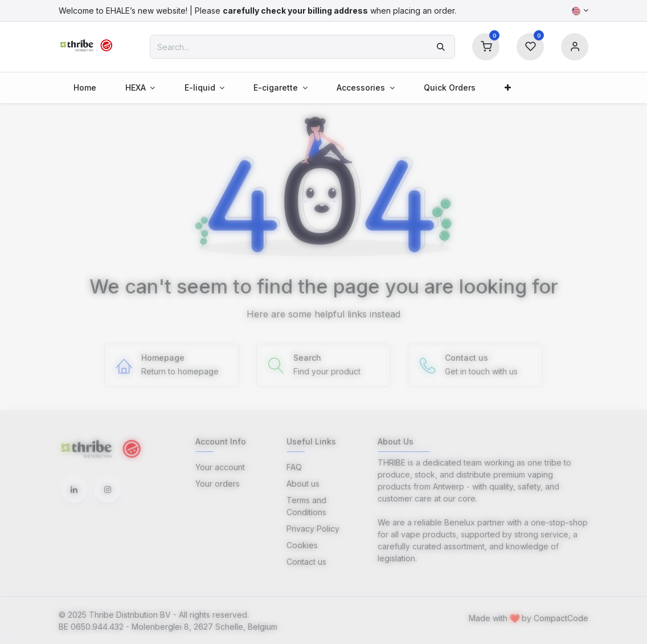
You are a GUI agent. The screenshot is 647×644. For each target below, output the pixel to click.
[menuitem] (85, 87)
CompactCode (561, 618)
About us (303, 484)
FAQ (294, 467)
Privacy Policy (313, 529)
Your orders (218, 484)
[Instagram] (108, 490)
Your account (220, 467)
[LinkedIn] (74, 490)
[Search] (441, 47)
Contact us (306, 562)
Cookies (302, 545)
